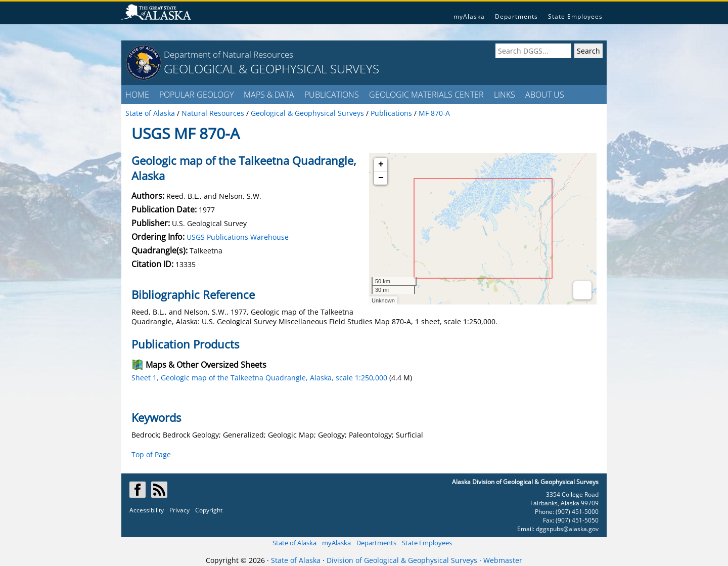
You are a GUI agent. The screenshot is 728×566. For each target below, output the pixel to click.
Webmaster (503, 560)
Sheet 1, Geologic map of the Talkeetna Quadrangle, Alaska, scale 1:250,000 (259, 378)
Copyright (209, 510)
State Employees (575, 16)
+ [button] (381, 164)
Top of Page (151, 454)
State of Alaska (294, 543)
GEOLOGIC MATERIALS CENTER (426, 95)
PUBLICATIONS (332, 95)
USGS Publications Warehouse (238, 237)
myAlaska (469, 16)
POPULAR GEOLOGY (196, 95)
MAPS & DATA (269, 95)
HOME (137, 95)
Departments (516, 16)
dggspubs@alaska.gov (567, 529)
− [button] (381, 178)
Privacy (179, 510)
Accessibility (147, 510)
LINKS (505, 95)
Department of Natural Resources (229, 54)
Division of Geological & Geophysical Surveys (402, 560)
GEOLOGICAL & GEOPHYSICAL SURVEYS (271, 69)
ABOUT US (545, 95)
